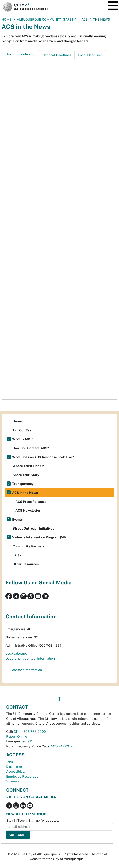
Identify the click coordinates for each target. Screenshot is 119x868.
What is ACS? (23, 439)
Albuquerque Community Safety (46, 20)
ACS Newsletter (28, 511)
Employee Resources (22, 776)
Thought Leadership (20, 54)
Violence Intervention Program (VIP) (40, 537)
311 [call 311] (16, 732)
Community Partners (29, 546)
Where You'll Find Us (28, 466)
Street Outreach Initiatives (33, 528)
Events (17, 519)
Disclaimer (14, 767)
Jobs (9, 762)
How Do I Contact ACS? (31, 448)
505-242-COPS (63, 746)
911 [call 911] (30, 741)
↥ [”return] (59, 699)
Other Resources (26, 564)
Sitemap (13, 781)
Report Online (17, 736)
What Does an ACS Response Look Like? (43, 457)
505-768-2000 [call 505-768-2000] (35, 732)
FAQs (17, 555)
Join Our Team (23, 430)
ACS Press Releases (31, 502)
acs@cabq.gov (16, 654)
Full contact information (24, 670)
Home (7, 20)
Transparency (23, 484)
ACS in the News (25, 493)
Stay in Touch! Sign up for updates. (33, 820)
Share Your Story (26, 475)
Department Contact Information (30, 658)
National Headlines (57, 55)
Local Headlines (90, 55)
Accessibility (16, 772)
